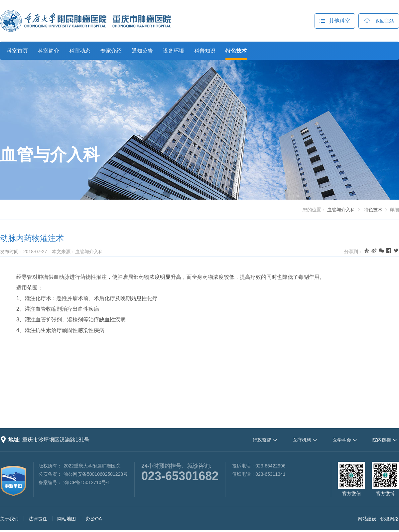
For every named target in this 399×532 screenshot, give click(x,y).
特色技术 (236, 51)
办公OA (94, 519)
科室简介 (49, 51)
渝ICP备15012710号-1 (87, 482)
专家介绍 (111, 51)
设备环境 (174, 51)
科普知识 (205, 51)
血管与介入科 (50, 155)
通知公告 (142, 51)
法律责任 (38, 519)
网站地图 (66, 519)
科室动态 (80, 51)
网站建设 (367, 519)
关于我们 (9, 519)
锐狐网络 (390, 519)
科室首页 (17, 51)
